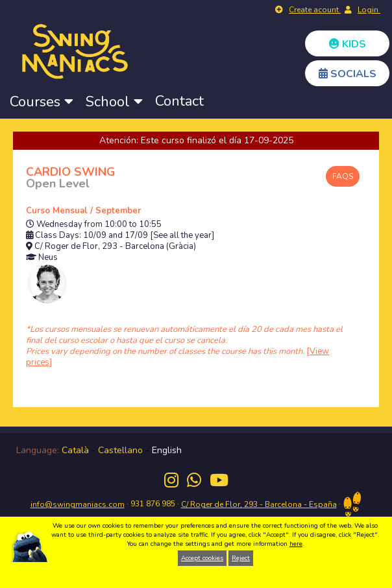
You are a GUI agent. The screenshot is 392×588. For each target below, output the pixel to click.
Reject (241, 558)
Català (75, 450)
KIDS (348, 44)
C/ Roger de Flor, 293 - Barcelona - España (259, 504)
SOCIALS (348, 74)
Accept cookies (202, 558)
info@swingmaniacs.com (78, 504)
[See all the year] (182, 236)
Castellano (120, 450)
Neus (48, 258)
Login (369, 10)
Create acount (315, 10)
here (296, 544)
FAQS (343, 176)
